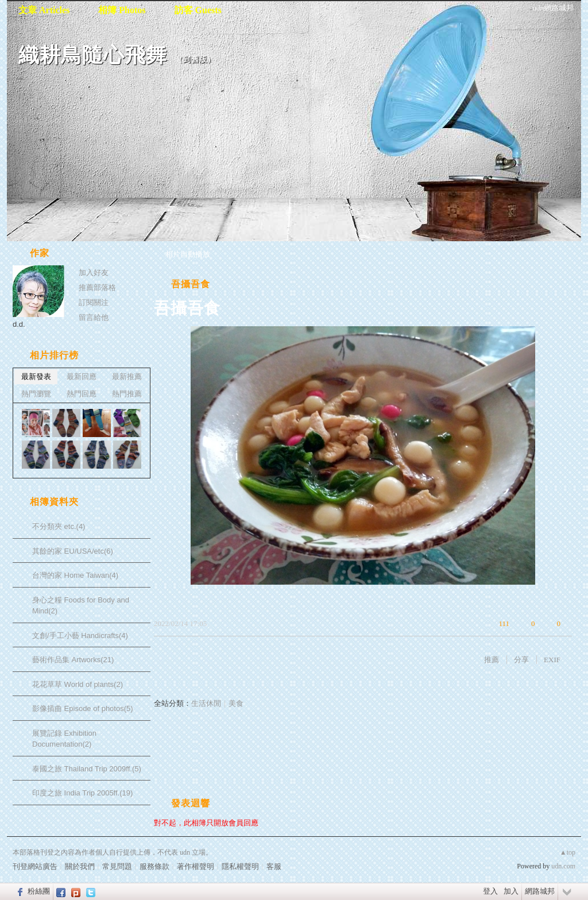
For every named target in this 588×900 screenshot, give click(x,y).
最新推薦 (127, 376)
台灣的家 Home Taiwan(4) (75, 575)
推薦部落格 (97, 287)
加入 (511, 891)
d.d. (19, 324)
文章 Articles (44, 10)
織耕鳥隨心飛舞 (93, 55)
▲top (568, 852)
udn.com (563, 866)
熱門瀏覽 (36, 394)
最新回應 (82, 376)
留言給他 (94, 317)
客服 (274, 866)
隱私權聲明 (240, 866)
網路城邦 (540, 891)
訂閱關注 (94, 302)
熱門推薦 (127, 394)
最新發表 (36, 376)
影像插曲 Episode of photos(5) (83, 708)
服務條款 (154, 866)
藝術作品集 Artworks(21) (73, 660)
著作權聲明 (196, 866)
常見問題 (117, 866)
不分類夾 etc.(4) (59, 526)
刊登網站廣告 (35, 866)
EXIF (552, 660)
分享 (521, 660)
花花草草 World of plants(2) (78, 684)
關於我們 (80, 866)
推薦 (492, 660)
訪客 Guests (198, 10)
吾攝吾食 (191, 284)
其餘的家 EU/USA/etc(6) (73, 551)
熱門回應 (82, 394)
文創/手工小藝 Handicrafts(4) (80, 636)
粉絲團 (39, 891)
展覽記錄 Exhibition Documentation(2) (64, 739)
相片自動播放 (188, 254)
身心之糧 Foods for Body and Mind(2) (81, 606)
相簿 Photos (122, 10)
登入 (490, 891)
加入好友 (94, 273)
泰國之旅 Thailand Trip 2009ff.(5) (87, 769)
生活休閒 (206, 703)
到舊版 (195, 59)
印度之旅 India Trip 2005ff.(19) (82, 793)
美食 (236, 703)
